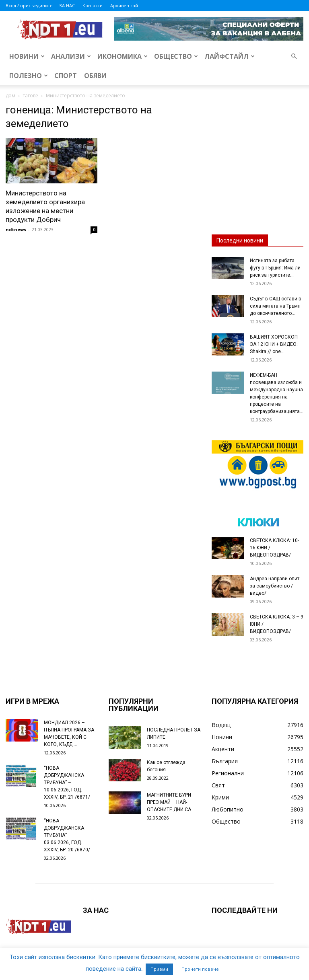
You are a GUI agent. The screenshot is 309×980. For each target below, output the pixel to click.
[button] (294, 56)
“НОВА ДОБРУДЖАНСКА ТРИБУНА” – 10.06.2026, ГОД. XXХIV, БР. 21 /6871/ (67, 783)
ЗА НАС (67, 5)
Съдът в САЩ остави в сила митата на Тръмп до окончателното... (276, 306)
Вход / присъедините (29, 5)
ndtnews (16, 229)
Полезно (29, 76)
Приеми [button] (159, 969)
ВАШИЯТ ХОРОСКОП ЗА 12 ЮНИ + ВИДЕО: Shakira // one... (274, 344)
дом (10, 96)
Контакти (93, 5)
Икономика (123, 56)
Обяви (95, 76)
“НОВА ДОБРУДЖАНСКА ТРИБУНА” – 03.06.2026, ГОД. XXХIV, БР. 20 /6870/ (67, 835)
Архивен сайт (125, 5)
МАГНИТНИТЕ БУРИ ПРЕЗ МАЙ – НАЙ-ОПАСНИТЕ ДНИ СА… (171, 802)
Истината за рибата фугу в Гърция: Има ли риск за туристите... (275, 268)
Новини (27, 56)
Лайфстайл (230, 56)
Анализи (71, 56)
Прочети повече (200, 969)
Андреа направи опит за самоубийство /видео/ (275, 586)
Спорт (66, 76)
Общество (176, 56)
